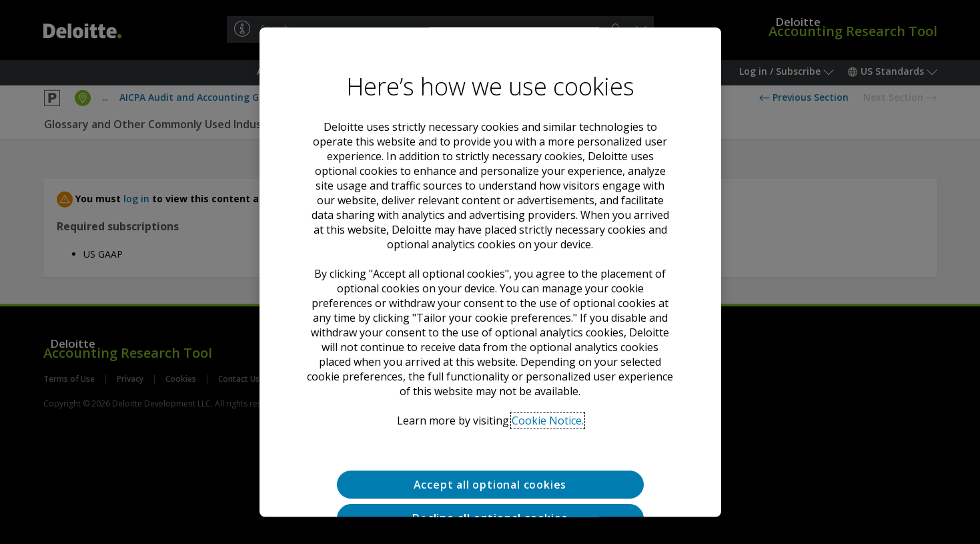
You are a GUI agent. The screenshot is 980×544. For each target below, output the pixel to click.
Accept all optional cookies (490, 485)
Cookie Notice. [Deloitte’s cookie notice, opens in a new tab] (548, 421)
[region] (490, 272)
